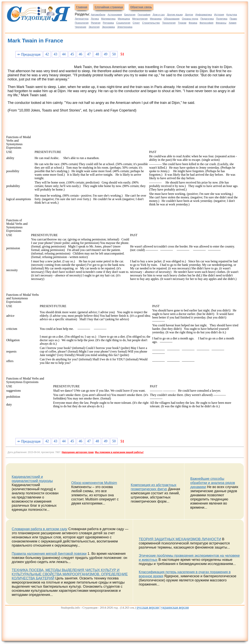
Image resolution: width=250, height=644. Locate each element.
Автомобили (98, 15)
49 (106, 54)
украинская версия (175, 607)
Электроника (125, 27)
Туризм (182, 23)
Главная (82, 7)
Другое (189, 15)
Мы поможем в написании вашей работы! (119, 452)
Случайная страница (109, 7)
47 (89, 54)
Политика (222, 19)
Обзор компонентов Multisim (94, 483)
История (219, 15)
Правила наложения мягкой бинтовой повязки (49, 554)
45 (72, 54)
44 (64, 54)
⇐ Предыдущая (29, 54)
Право (233, 19)
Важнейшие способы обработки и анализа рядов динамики (213, 483)
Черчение (81, 27)
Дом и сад (159, 15)
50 (114, 54)
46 (80, 54)
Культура (232, 15)
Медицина (124, 19)
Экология (94, 27)
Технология (169, 23)
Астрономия (115, 15)
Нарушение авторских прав (78, 452)
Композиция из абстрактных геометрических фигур (154, 487)
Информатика (204, 15)
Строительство (151, 23)
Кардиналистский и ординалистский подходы (32, 479)
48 (97, 54)
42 (47, 54)
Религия (96, 23)
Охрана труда (190, 19)
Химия (233, 23)
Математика (108, 19)
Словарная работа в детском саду (40, 529)
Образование (172, 19)
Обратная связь (141, 7)
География (144, 15)
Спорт (136, 23)
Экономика (108, 27)
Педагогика (207, 19)
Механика (156, 19)
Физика (193, 23)
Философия (206, 23)
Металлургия (140, 19)
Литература (82, 19)
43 (55, 54)
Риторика (108, 23)
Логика (95, 19)
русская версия (148, 607)
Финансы (221, 23)
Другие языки (175, 15)
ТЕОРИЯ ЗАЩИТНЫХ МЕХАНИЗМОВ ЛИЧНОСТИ (180, 539)
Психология (82, 23)
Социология (123, 23)
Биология (130, 15)
